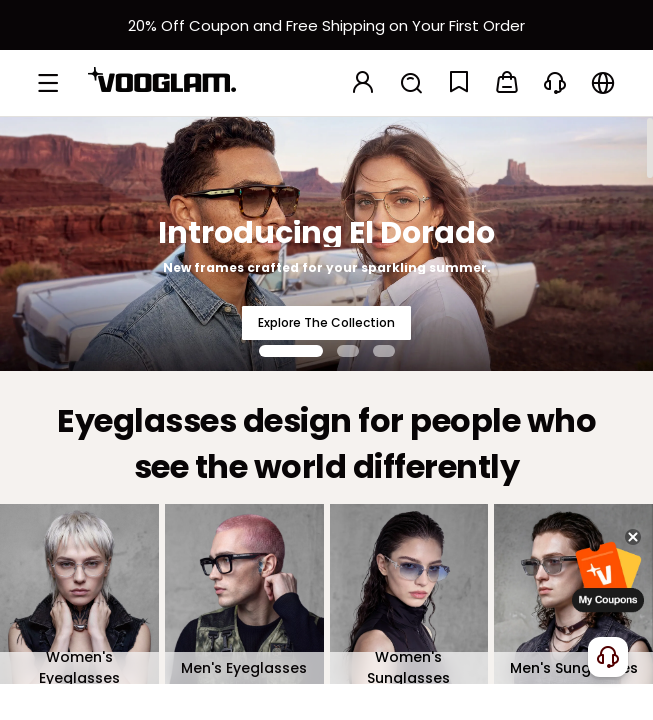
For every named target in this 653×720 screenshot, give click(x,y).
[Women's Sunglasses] (409, 594)
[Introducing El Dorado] (326, 243)
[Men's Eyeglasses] (244, 594)
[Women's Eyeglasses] (79, 594)
